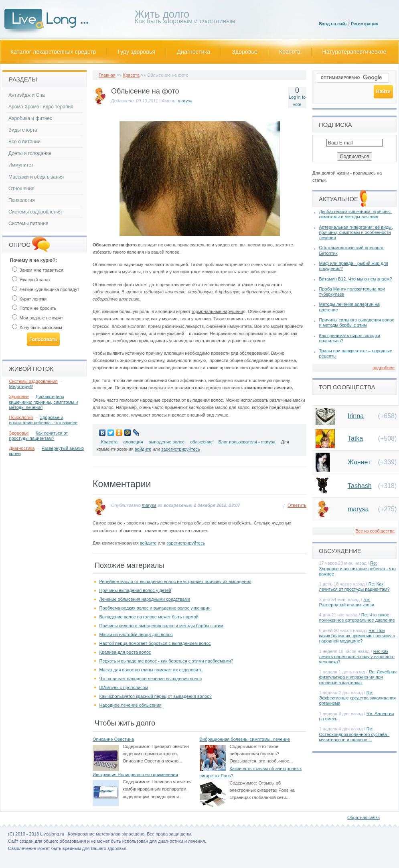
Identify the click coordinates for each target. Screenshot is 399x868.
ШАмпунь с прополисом (124, 687)
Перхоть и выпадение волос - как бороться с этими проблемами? (166, 661)
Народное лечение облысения (131, 705)
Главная (107, 75)
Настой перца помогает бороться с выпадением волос (155, 643)
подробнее (384, 368)
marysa (185, 101)
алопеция (133, 442)
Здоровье (245, 52)
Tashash (360, 486)
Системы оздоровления (35, 212)
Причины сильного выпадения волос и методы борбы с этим (162, 626)
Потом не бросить (34, 308)
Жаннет (359, 462)
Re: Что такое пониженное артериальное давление (357, 617)
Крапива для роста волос (125, 652)
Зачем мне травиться (38, 270)
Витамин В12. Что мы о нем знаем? (356, 279)
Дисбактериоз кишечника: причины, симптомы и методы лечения (44, 402)
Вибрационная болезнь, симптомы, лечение (245, 739)
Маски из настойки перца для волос (136, 634)
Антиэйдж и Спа (27, 95)
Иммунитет (21, 165)
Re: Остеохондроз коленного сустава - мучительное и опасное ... (354, 734)
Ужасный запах (31, 280)
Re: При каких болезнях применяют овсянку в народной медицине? (357, 636)
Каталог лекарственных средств (53, 52)
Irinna (356, 416)
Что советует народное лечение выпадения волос (151, 679)
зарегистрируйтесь (180, 449)
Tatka (355, 438)
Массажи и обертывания (36, 177)
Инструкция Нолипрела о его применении (135, 774)
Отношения (21, 189)
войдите (143, 449)
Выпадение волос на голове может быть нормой (149, 617)
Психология (22, 200)
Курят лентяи (29, 299)
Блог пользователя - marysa (247, 442)
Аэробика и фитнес (30, 118)
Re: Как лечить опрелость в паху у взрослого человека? (357, 657)
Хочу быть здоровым (37, 327)
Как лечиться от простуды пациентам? (39, 436)
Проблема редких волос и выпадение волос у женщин (155, 608)
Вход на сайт (333, 24)
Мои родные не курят (38, 318)
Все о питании (24, 142)
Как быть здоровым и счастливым (185, 18)
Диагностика (193, 52)
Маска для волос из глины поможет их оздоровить (151, 670)
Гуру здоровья (136, 52)
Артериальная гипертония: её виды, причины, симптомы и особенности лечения (356, 232)
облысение (201, 442)
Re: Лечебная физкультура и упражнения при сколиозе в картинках (358, 677)
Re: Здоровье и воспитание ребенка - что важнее (357, 568)
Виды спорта (23, 130)
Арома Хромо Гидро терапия (41, 107)
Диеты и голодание (30, 153)
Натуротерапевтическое (354, 52)
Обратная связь (364, 817)
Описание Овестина (113, 739)
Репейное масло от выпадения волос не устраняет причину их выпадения (175, 581)
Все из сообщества (375, 531)
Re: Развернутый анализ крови (347, 602)
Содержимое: (137, 746)
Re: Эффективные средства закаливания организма (358, 698)
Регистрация (365, 24)
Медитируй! (21, 386)
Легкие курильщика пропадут (46, 289)
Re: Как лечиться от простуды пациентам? (354, 586)
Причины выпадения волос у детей (135, 590)
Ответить (297, 505)
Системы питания (28, 224)
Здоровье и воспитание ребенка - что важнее (44, 420)
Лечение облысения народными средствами (145, 599)
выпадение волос (167, 442)
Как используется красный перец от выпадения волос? (156, 696)
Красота (290, 52)
